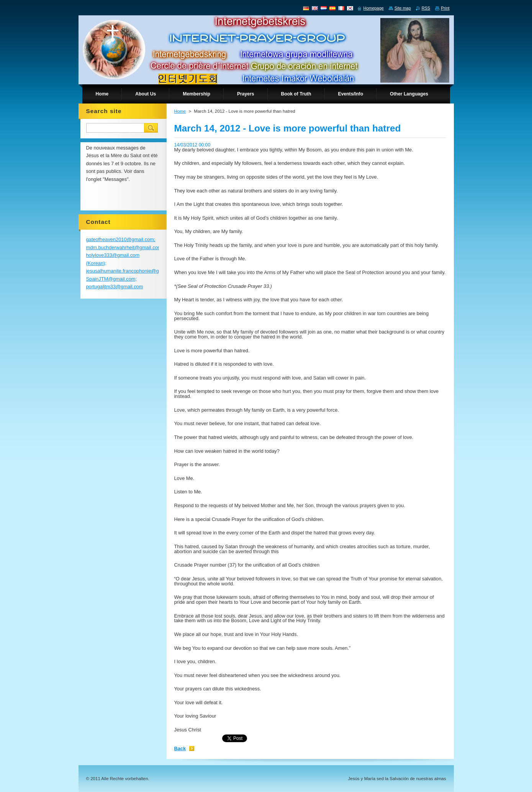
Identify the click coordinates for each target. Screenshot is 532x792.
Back (180, 748)
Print (445, 8)
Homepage (374, 8)
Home (180, 111)
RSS (426, 8)
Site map (403, 8)
